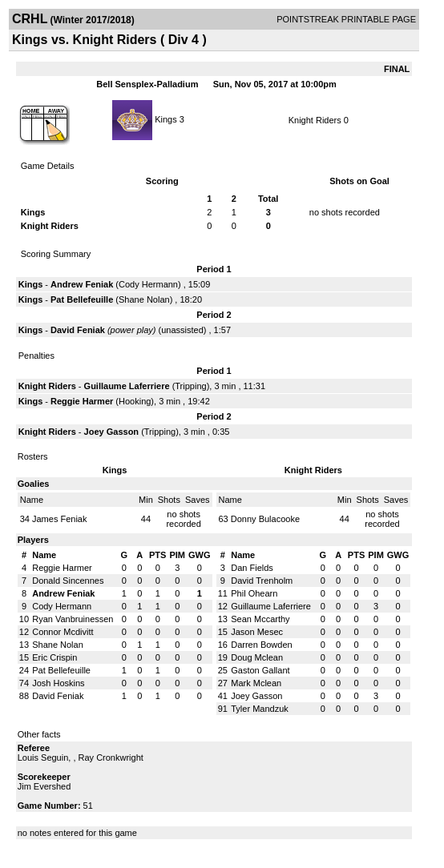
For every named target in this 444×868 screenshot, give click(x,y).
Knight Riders (315, 120)
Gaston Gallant (260, 670)
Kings (166, 119)
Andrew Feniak (82, 284)
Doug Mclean (257, 657)
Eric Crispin (54, 657)
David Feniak (78, 330)
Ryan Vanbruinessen (73, 619)
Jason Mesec (257, 632)
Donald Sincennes (68, 581)
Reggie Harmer (82, 401)
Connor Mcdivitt (63, 632)
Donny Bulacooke (265, 519)
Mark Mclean (256, 683)
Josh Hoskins (58, 683)
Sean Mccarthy (260, 619)
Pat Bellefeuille (82, 299)
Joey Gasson (111, 432)
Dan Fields (252, 568)
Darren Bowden (261, 645)
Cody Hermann (148, 284)
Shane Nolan (144, 299)
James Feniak (59, 519)
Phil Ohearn (254, 593)
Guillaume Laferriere (127, 386)
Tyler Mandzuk (260, 709)
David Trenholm (262, 581)
